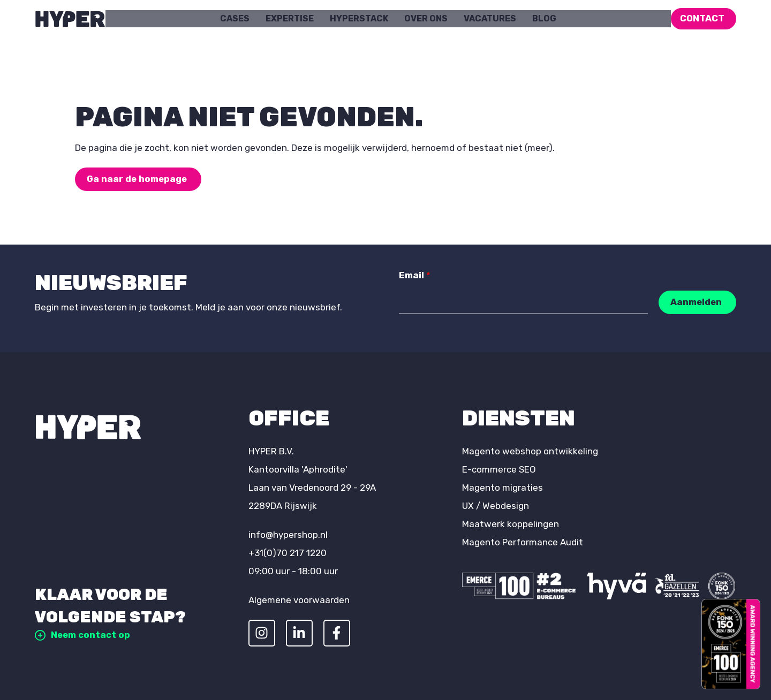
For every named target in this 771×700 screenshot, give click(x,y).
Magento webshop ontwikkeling (530, 451)
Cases (235, 18)
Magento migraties (502, 488)
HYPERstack (359, 18)
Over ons (426, 18)
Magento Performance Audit (523, 542)
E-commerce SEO (499, 469)
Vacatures (490, 18)
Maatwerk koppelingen (511, 524)
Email (415, 275)
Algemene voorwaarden (299, 600)
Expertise (290, 18)
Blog (544, 18)
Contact (702, 18)
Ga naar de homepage (138, 179)
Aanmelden (696, 302)
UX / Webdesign (496, 506)
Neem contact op (83, 635)
